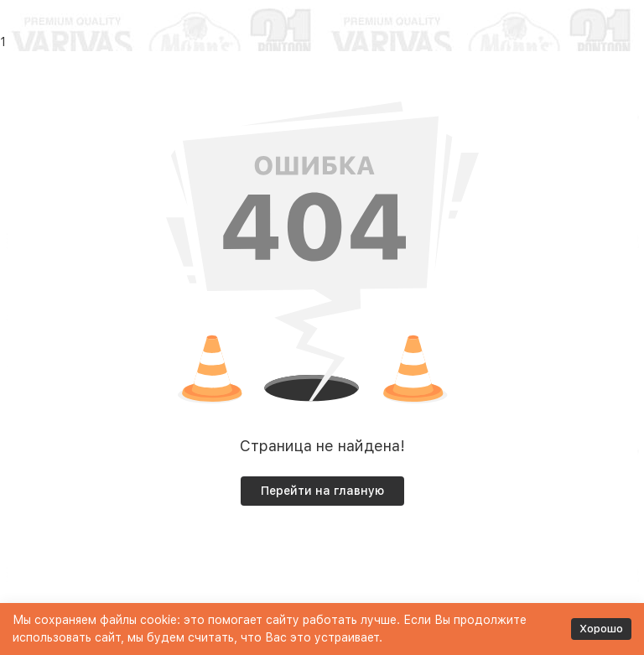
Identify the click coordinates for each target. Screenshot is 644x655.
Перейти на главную (322, 491)
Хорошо (601, 629)
